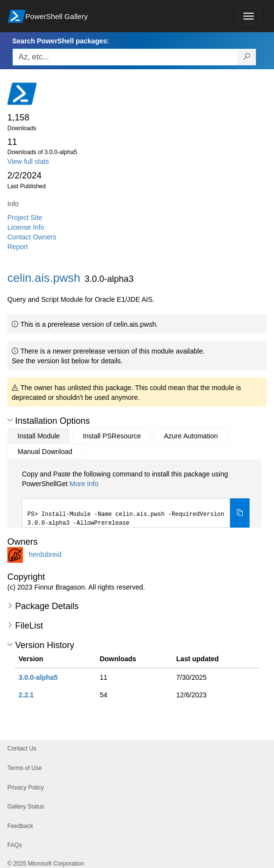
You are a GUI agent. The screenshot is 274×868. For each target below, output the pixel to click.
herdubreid (45, 554)
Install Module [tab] (39, 436)
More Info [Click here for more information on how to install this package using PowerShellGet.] (84, 484)
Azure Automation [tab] (191, 436)
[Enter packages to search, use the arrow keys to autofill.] (125, 57)
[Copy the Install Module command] (240, 513)
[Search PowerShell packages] (247, 57)
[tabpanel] (136, 498)
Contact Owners (32, 237)
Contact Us (22, 749)
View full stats (28, 161)
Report (18, 247)
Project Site (25, 217)
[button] (10, 420)
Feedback (20, 826)
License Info (26, 227)
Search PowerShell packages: (61, 41)
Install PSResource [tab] (112, 436)
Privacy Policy (26, 788)
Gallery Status (26, 807)
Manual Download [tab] (45, 452)
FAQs (15, 845)
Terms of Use (25, 768)
